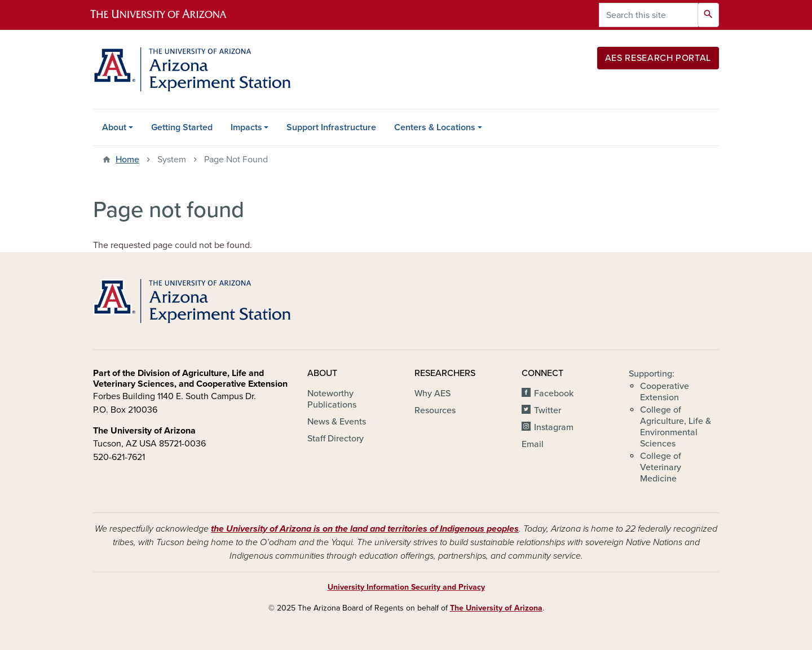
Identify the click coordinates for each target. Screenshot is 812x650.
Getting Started (182, 127)
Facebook (554, 393)
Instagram (554, 427)
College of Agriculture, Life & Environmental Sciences (676, 427)
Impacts (246, 127)
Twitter (548, 410)
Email (533, 444)
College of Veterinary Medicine (661, 467)
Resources (435, 410)
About (114, 127)
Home (127, 160)
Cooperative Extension (665, 392)
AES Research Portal (658, 58)
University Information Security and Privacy (406, 587)
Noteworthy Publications (332, 399)
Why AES (433, 393)
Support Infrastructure (331, 127)
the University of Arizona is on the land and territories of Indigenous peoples (365, 529)
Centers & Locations (435, 127)
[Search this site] (648, 15)
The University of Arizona (496, 608)
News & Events (337, 422)
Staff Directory (336, 439)
